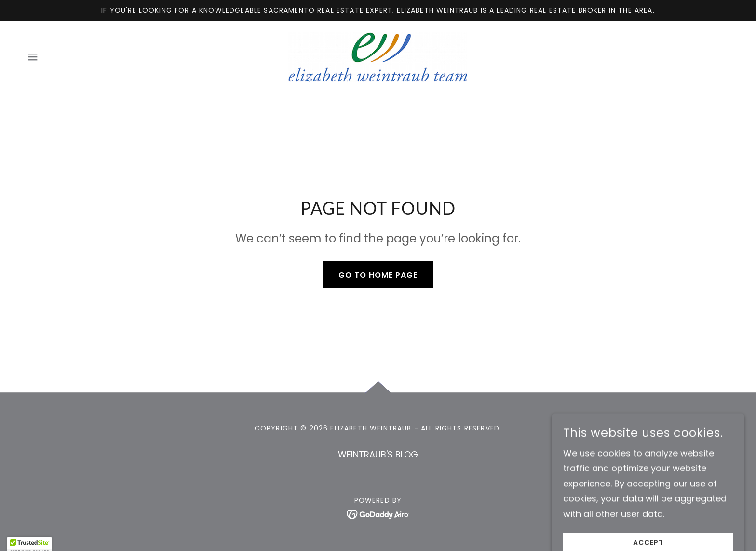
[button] (33, 57)
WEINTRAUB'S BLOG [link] (378, 454)
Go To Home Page (378, 275)
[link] (378, 56)
